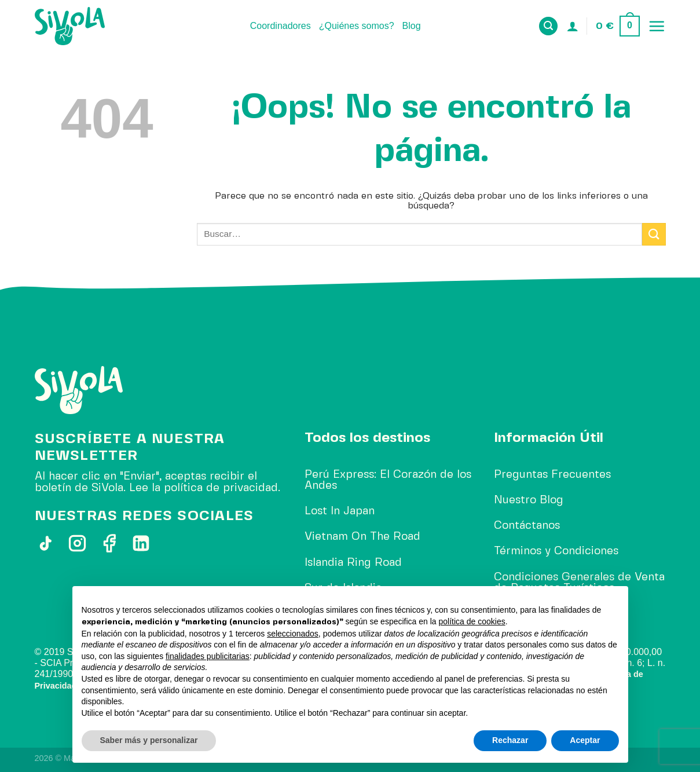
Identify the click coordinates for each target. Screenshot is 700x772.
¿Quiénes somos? (357, 26)
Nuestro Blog (529, 500)
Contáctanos (527, 526)
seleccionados (293, 634)
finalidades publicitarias (208, 656)
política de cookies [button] (472, 621)
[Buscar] (548, 26)
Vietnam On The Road (362, 537)
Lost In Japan (340, 511)
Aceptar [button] (585, 740)
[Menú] (657, 26)
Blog (412, 26)
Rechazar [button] (510, 740)
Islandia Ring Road (353, 563)
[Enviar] (654, 234)
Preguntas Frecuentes (552, 475)
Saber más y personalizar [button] (149, 740)
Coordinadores (281, 26)
